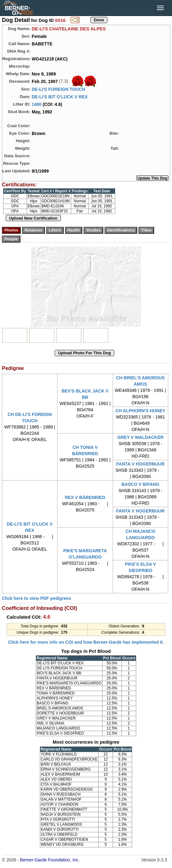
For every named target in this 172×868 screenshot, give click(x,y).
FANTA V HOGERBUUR (140, 464)
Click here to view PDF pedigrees (36, 598)
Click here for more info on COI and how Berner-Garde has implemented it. (86, 642)
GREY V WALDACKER (141, 437)
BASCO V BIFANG (140, 484)
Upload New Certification (33, 218)
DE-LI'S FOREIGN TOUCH (58, 89)
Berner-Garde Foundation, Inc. (50, 860)
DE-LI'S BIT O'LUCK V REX (60, 97)
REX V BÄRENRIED (85, 497)
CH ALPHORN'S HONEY (140, 411)
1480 (37, 104)
